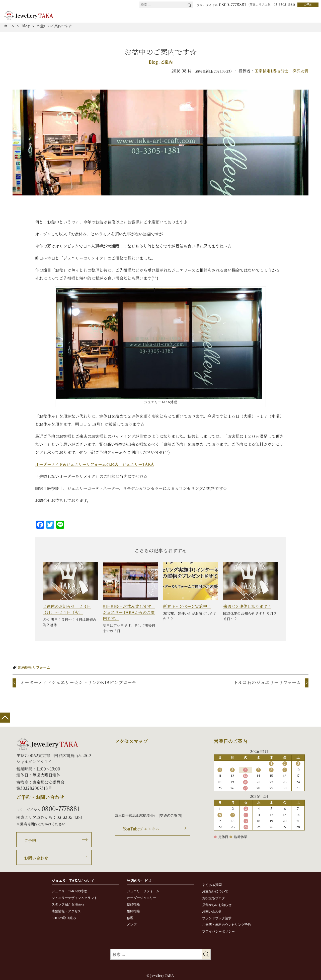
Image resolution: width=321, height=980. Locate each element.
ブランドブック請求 (217, 918)
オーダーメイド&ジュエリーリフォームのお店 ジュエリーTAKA (95, 464)
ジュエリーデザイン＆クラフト (74, 898)
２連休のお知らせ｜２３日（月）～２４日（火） (67, 609)
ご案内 (167, 62)
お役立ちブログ (214, 898)
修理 (130, 918)
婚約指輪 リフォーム (34, 667)
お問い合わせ (36, 858)
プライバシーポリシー (218, 931)
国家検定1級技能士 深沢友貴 (282, 71)
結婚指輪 (133, 904)
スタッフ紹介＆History (68, 904)
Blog (154, 62)
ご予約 (308, 5)
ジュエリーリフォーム (143, 891)
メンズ (132, 924)
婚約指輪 (133, 911)
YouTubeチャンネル (141, 829)
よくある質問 (212, 885)
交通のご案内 (171, 816)
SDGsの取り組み (64, 918)
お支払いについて (215, 891)
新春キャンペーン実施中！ (187, 606)
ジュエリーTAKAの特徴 (69, 891)
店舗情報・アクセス (66, 911)
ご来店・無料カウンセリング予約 (227, 925)
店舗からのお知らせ (217, 905)
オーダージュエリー (142, 898)
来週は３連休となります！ (247, 606)
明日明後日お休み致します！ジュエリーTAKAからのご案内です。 (129, 612)
